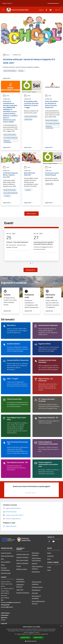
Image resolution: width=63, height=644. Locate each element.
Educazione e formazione (35, 554)
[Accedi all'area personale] (53, 3)
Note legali (35, 593)
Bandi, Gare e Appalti (22, 560)
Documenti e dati (6, 573)
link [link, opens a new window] (47, 634)
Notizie (49, 553)
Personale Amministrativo (5, 569)
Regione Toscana (7, 3)
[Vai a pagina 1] (31, 263)
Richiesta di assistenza (23, 593)
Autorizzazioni (36, 572)
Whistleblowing (36, 590)
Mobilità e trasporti (22, 569)
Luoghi (49, 567)
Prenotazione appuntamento (21, 580)
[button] (31, 641)
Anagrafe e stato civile (23, 554)
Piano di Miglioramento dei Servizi (38, 602)
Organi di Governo (6, 553)
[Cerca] (60, 10)
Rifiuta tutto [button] (38, 637)
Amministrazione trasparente (37, 583)
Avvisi (8, 55)
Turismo (19, 566)
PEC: (2, 600)
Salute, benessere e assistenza (37, 568)
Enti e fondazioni (6, 562)
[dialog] (31, 634)
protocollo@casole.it (7, 607)
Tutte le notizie (31, 214)
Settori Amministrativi (7, 556)
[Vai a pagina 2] (32, 263)
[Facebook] (46, 10)
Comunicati (50, 556)
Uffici (2, 559)
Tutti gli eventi (31, 270)
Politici (3, 565)
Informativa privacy (37, 587)
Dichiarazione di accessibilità (36, 597)
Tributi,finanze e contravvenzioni (36, 559)
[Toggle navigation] (3, 10)
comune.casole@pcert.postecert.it (11, 602)
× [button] (61, 626)
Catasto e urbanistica (22, 563)
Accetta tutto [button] (25, 638)
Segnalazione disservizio (20, 586)
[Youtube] (50, 10)
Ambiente (35, 563)
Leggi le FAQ (20, 590)
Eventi (49, 570)
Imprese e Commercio (22, 557)
